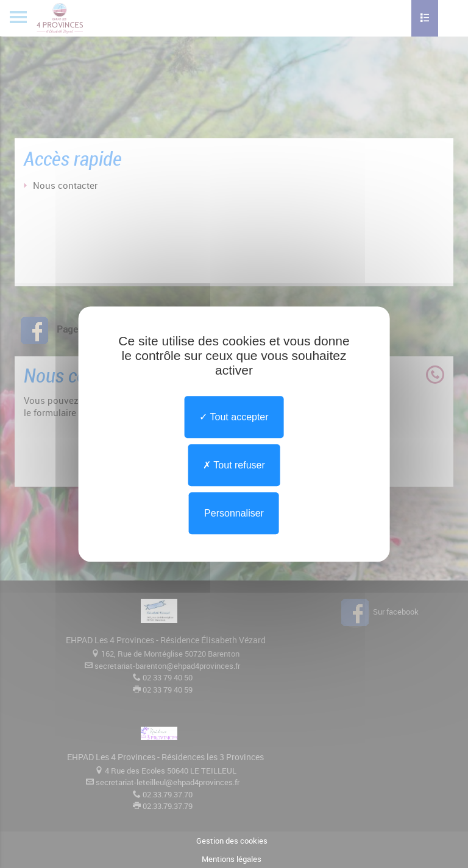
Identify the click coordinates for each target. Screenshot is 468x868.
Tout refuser (234, 465)
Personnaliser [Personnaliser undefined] (234, 513)
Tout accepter (234, 417)
